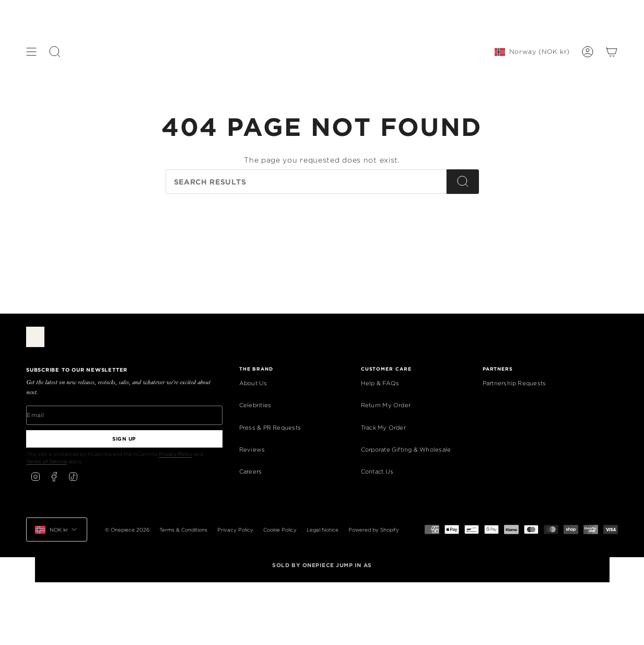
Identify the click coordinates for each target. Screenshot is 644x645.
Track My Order (383, 428)
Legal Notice (323, 530)
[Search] (463, 182)
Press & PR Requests (270, 428)
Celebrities (255, 405)
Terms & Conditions (183, 530)
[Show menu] (31, 52)
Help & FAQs (380, 383)
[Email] (124, 415)
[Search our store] (306, 182)
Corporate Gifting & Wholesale (406, 450)
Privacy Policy (175, 454)
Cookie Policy (280, 530)
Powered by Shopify (374, 530)
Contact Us (377, 471)
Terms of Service (46, 461)
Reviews (252, 450)
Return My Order (386, 405)
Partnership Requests (514, 383)
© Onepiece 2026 (127, 530)
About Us (253, 383)
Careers (251, 471)
